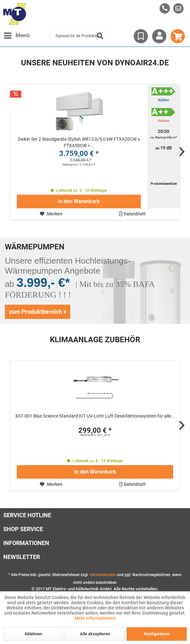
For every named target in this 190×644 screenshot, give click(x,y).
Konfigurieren (157, 634)
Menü (17, 34)
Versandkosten (103, 575)
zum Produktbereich (38, 312)
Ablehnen (33, 634)
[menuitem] (178, 8)
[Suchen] (100, 36)
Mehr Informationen (95, 618)
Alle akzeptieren (95, 634)
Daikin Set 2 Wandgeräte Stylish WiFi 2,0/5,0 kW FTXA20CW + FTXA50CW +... (79, 142)
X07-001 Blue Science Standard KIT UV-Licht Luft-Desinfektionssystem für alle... (95, 416)
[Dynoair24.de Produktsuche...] (78, 36)
